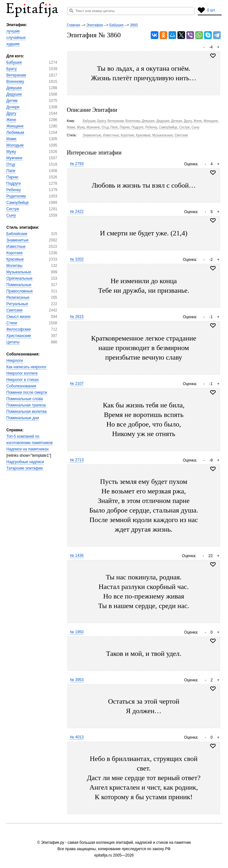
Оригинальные (19, 278)
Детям (12, 101)
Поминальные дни (23, 418)
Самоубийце (17, 203)
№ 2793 (77, 164)
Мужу (11, 152)
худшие (13, 44)
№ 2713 (77, 460)
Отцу (11, 164)
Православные (20, 291)
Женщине (15, 126)
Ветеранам (16, 75)
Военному (15, 82)
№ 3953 (77, 680)
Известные (16, 247)
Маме (11, 139)
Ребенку (14, 190)
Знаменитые (17, 240)
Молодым (15, 145)
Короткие (14, 253)
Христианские (19, 336)
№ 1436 (77, 556)
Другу (11, 113)
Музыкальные (19, 272)
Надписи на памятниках (28, 449)
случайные (16, 38)
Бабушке (14, 62)
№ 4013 (77, 737)
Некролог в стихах (23, 380)
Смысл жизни (18, 317)
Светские (14, 310)
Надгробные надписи (25, 462)
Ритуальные (17, 304)
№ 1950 (77, 632)
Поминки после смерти (27, 392)
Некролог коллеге (22, 373)
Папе (11, 171)
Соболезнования (21, 386)
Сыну (11, 215)
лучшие (13, 31)
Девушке (14, 88)
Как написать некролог (26, 367)
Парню (12, 177)
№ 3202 (77, 259)
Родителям (16, 196)
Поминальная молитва (27, 412)
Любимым (15, 133)
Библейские (17, 234)
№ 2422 (77, 212)
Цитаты (13, 342)
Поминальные (19, 285)
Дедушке (14, 94)
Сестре (13, 209)
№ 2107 (77, 384)
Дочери (13, 107)
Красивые (15, 259)
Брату (12, 69)
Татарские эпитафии (25, 468)
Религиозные (18, 298)
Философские (19, 329)
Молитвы (14, 266)
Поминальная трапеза (26, 405)
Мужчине (14, 158)
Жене (11, 120)
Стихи (12, 323)
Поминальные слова (25, 399)
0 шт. (211, 10)
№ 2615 (77, 317)
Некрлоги (15, 361)
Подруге (14, 183)
